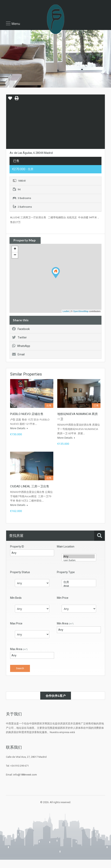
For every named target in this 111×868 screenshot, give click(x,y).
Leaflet (66, 311)
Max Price (16, 623)
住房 (79, 582)
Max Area (19, 649)
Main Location (66, 547)
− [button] (15, 255)
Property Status (20, 572)
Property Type (66, 572)
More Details (19, 428)
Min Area (65, 623)
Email (18, 354)
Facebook (21, 329)
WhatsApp (21, 346)
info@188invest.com (25, 775)
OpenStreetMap (81, 311)
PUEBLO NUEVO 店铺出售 (27, 414)
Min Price (63, 598)
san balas (79, 560)
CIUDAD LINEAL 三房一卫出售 (30, 486)
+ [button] (15, 249)
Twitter (19, 337)
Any (79, 556)
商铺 (79, 586)
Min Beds (16, 598)
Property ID (17, 547)
